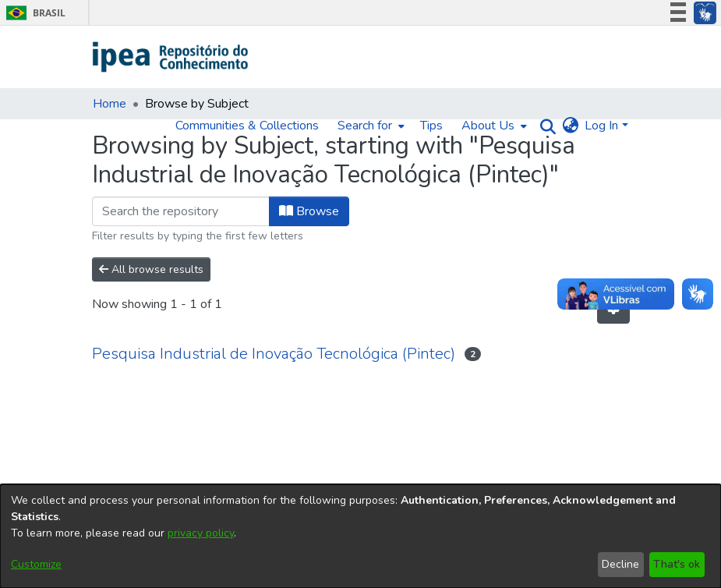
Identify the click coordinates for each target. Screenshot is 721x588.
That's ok (677, 564)
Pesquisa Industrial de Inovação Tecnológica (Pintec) (274, 354)
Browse (309, 211)
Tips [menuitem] (431, 126)
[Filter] (181, 211)
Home (110, 104)
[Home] (171, 57)
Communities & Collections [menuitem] (247, 126)
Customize (36, 564)
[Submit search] (544, 126)
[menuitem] (369, 126)
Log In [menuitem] (601, 126)
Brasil (33, 13)
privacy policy (201, 533)
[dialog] (360, 536)
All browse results (151, 269)
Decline (620, 564)
